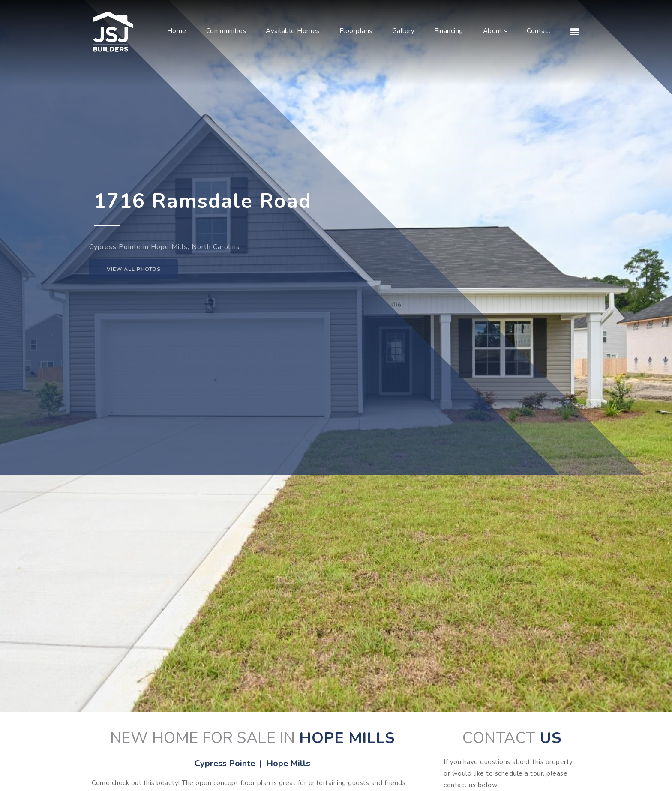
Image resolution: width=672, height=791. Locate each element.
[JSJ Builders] (113, 31)
